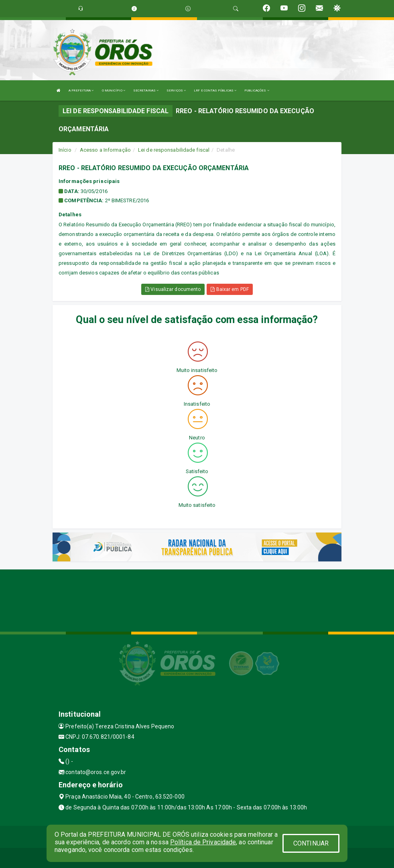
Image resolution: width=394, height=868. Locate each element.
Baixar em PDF (230, 289)
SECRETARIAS (146, 90)
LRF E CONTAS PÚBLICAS (215, 90)
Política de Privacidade (203, 842)
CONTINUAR (311, 843)
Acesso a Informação (105, 150)
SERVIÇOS (176, 90)
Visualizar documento (173, 289)
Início (65, 150)
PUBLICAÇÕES (257, 90)
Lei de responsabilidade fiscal (174, 150)
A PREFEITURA (81, 90)
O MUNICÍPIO (114, 90)
